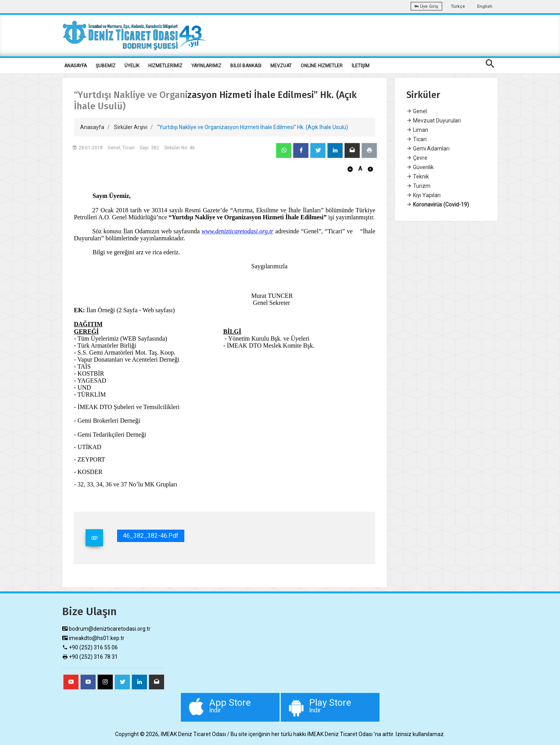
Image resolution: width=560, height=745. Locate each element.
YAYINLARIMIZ (206, 66)
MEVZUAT (281, 66)
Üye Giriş (426, 6)
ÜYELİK (132, 66)
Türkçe (458, 6)
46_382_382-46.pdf (151, 536)
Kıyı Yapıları (423, 195)
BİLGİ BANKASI (246, 66)
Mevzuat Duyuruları (434, 121)
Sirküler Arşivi (131, 127)
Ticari (416, 139)
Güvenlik (420, 167)
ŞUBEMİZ (106, 66)
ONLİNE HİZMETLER (322, 66)
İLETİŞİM (360, 66)
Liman (417, 130)
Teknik (418, 177)
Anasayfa (92, 127)
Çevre (417, 158)
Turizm (418, 186)
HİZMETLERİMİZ (165, 66)
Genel (417, 111)
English (485, 6)
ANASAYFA (75, 66)
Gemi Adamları (428, 149)
